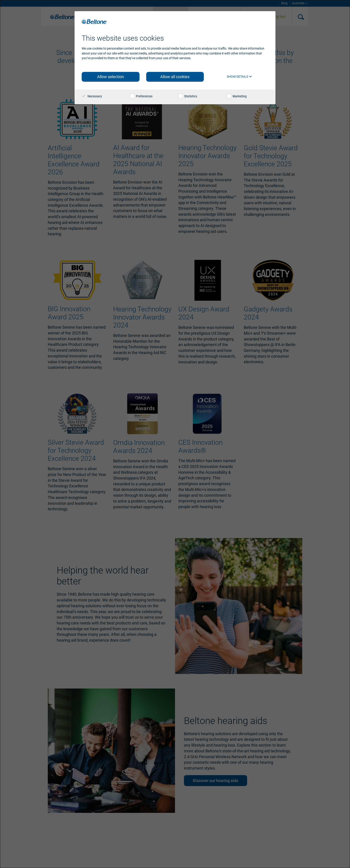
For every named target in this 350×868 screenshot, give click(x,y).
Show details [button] (239, 77)
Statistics (188, 96)
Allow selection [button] (110, 77)
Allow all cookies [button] (175, 77)
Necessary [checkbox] (92, 96)
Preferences (141, 96)
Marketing (237, 96)
